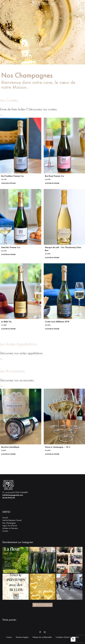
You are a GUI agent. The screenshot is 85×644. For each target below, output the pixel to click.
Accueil (5, 518)
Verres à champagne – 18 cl (57, 447)
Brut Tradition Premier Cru (13, 176)
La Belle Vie (6, 322)
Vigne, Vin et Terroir (10, 526)
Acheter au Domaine (10, 528)
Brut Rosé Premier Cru (54, 176)
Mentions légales (22, 637)
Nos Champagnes (9, 523)
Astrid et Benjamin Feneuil (12, 520)
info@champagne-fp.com (13, 495)
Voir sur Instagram (42, 605)
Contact (5, 531)
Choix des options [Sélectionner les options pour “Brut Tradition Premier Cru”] (9, 183)
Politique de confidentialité (42, 637)
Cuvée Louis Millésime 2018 (57, 322)
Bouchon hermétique (10, 447)
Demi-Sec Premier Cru (11, 247)
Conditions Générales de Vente (67, 637)
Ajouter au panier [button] (53, 183)
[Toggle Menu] (4, 4)
